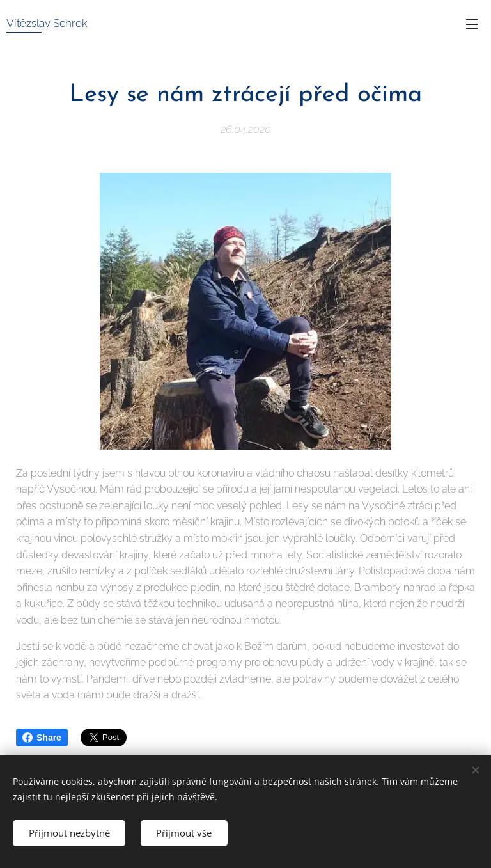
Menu (472, 24)
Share (42, 738)
